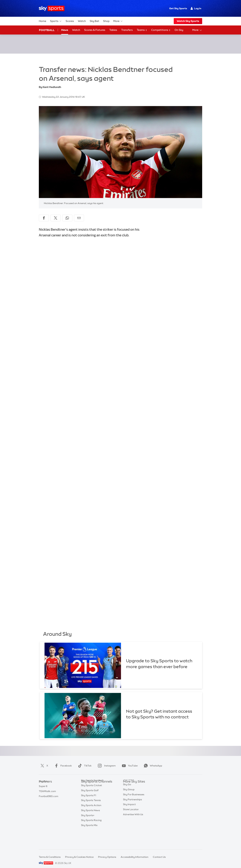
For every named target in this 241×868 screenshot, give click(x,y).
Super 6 (43, 788)
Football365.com (49, 798)
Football (47, 30)
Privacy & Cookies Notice (79, 853)
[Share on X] (56, 214)
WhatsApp (152, 762)
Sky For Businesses (134, 803)
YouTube (129, 762)
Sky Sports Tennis (91, 813)
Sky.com (128, 783)
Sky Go (127, 793)
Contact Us (159, 853)
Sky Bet (94, 21)
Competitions (161, 30)
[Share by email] (79, 214)
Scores (70, 21)
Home (43, 21)
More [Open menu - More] (197, 30)
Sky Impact (129, 813)
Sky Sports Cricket (91, 798)
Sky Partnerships (132, 808)
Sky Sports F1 (89, 808)
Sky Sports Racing (91, 832)
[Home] (52, 8)
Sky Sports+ (88, 828)
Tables (113, 30)
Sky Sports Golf (90, 803)
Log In (196, 8)
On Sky (179, 30)
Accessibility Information (134, 853)
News (65, 30)
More (118, 21)
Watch (82, 21)
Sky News (128, 788)
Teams (142, 30)
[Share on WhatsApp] (67, 214)
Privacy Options (107, 853)
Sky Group (129, 798)
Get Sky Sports (178, 8)
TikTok (84, 762)
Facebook (62, 762)
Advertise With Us (133, 823)
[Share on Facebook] (44, 214)
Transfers (127, 30)
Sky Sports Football (92, 793)
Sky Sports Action (91, 818)
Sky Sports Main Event (93, 783)
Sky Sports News (90, 823)
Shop (106, 21)
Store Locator (131, 818)
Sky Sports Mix (89, 838)
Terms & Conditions (50, 853)
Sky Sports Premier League (96, 788)
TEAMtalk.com (47, 793)
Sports (56, 21)
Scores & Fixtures (95, 30)
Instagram (106, 762)
